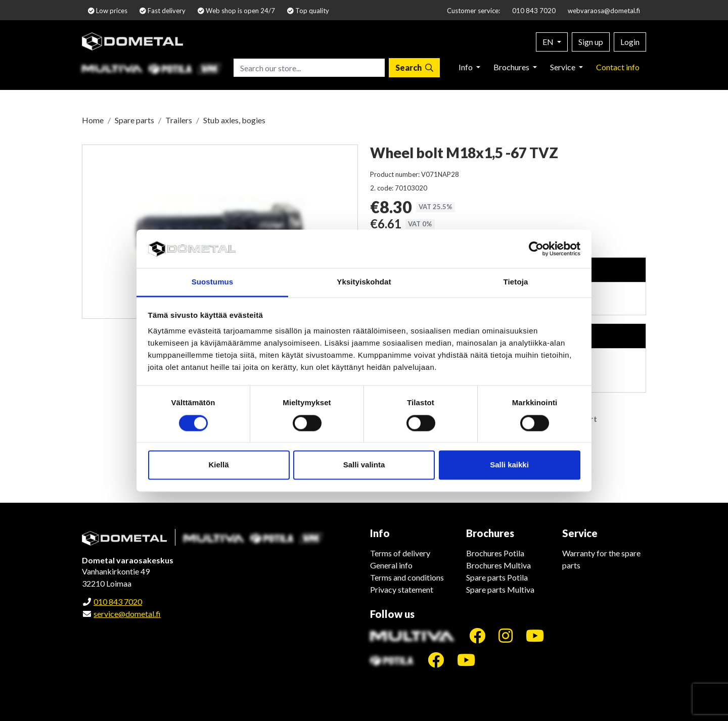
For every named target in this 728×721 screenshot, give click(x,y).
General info (391, 565)
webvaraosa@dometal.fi (604, 11)
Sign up (591, 42)
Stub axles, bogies (234, 120)
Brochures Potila (495, 553)
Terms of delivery (400, 553)
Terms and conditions (407, 577)
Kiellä (218, 465)
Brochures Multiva (498, 565)
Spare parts (134, 120)
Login (630, 42)
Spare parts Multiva (500, 589)
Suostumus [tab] (213, 282)
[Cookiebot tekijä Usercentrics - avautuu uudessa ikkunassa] (536, 249)
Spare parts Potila (497, 577)
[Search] (414, 68)
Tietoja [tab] (516, 282)
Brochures (512, 67)
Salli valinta (364, 465)
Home (93, 120)
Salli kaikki (509, 465)
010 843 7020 (534, 11)
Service (563, 67)
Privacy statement (402, 589)
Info (466, 67)
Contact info (618, 67)
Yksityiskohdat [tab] (364, 282)
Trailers (179, 120)
